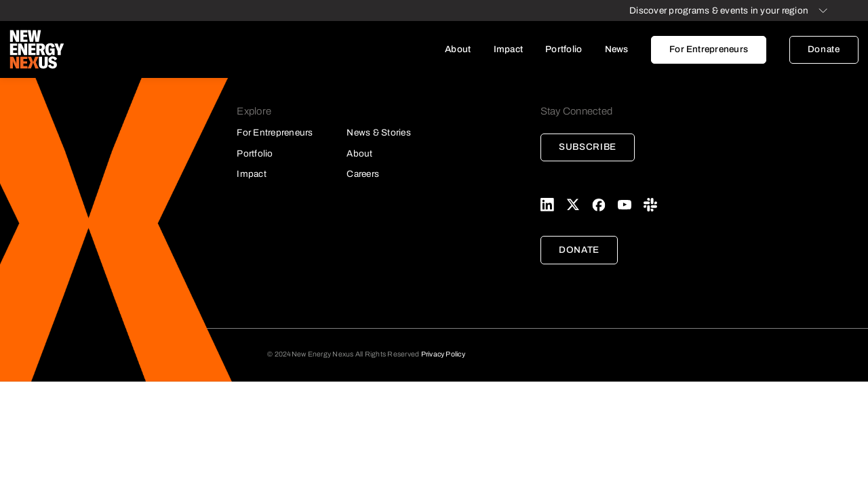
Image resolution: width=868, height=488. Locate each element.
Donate (824, 49)
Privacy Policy (443, 354)
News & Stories (378, 133)
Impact (508, 49)
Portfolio (564, 49)
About (458, 49)
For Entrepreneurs (709, 49)
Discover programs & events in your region (719, 11)
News (617, 49)
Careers (363, 174)
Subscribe (588, 147)
